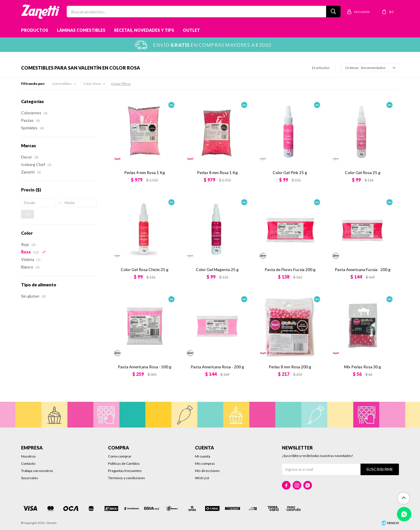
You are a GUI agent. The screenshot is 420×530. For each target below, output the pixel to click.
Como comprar (120, 456)
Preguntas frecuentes (125, 471)
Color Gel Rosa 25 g (363, 172)
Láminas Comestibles (81, 30)
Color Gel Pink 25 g (290, 172)
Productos (35, 30)
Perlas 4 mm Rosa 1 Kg (145, 172)
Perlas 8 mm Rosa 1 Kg (217, 172)
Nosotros (28, 456)
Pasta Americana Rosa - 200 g (217, 367)
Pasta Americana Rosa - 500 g (145, 367)
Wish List (202, 478)
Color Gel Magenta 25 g (217, 269)
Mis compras (205, 463)
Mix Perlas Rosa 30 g (363, 367)
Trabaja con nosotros (37, 471)
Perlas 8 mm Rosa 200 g (290, 367)
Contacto (28, 463)
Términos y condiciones (127, 478)
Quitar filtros (121, 84)
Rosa (92, 84)
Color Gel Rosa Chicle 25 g (145, 269)
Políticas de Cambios (124, 463)
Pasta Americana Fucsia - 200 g (363, 269)
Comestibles (62, 84)
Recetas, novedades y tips (144, 30)
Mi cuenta (203, 456)
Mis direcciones (207, 471)
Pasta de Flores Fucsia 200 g (290, 269)
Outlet (191, 30)
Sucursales (30, 478)
